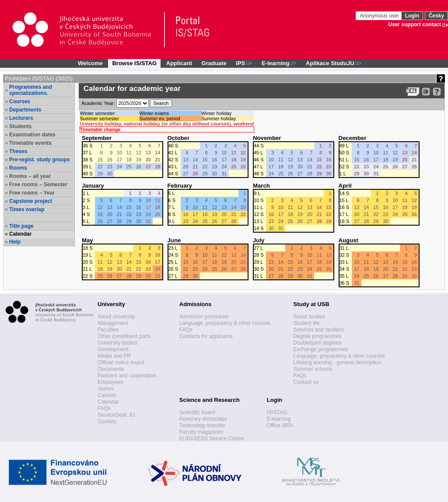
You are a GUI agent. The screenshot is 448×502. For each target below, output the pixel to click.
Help (15, 242)
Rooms (18, 168)
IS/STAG (277, 412)
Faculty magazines (201, 432)
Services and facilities (319, 330)
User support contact (415, 24)
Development (113, 349)
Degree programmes (318, 336)
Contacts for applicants (206, 336)
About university (116, 317)
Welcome (90, 63)
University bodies (117, 343)
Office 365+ (280, 425)
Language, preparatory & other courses (225, 323)
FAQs (104, 408)
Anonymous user (380, 16)
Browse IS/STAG (134, 63)
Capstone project (31, 201)
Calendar (20, 234)
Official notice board (121, 363)
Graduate (214, 63)
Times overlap (27, 209)
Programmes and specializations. (31, 90)
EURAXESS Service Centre (212, 439)
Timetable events (30, 143)
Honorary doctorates (203, 419)
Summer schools (313, 369)
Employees (110, 382)
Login (412, 16)
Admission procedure (204, 317)
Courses (20, 101)
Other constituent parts (124, 336)
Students (20, 126)
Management (113, 323)
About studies (310, 317)
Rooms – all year (30, 176)
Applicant (179, 63)
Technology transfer (202, 425)
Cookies (107, 422)
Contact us (306, 382)
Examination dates (32, 135)
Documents (111, 369)
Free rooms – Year (32, 193)
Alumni (106, 389)
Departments (25, 110)
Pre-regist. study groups (40, 160)
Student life (307, 323)
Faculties (108, 330)
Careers (107, 395)
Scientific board (197, 412)
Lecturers (21, 118)
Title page (21, 226)
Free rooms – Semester (38, 185)
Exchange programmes (321, 349)
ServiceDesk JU (116, 415)
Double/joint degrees (318, 343)
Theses (18, 151)
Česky (436, 16)
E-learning (279, 419)
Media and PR (114, 356)
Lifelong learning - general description (337, 363)
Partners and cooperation (127, 376)
